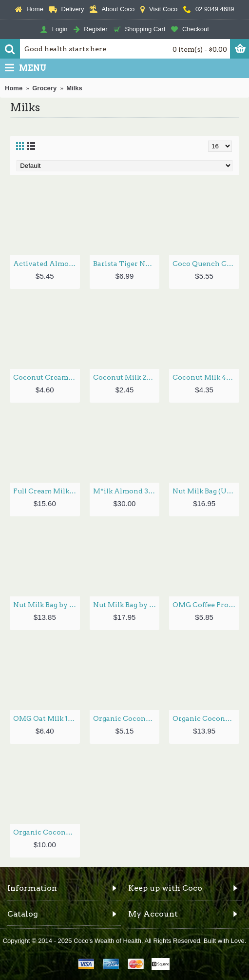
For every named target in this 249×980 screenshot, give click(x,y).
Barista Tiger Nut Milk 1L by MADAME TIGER (126, 264)
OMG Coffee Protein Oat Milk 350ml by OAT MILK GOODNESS (206, 605)
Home (14, 88)
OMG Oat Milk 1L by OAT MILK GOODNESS (47, 718)
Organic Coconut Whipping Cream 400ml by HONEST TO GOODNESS (47, 832)
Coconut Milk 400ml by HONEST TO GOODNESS (206, 377)
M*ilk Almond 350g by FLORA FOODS (126, 491)
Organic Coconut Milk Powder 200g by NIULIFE (206, 718)
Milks (74, 88)
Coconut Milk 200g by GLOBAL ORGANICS (126, 377)
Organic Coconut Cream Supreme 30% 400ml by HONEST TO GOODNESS (126, 718)
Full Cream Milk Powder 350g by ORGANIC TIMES (47, 491)
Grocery (44, 88)
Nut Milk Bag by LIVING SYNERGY (126, 605)
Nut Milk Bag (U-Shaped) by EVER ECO (206, 491)
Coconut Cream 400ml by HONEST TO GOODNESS (47, 377)
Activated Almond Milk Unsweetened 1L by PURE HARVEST (47, 264)
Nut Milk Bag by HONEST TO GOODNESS (47, 605)
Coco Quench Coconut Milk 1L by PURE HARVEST (206, 264)
